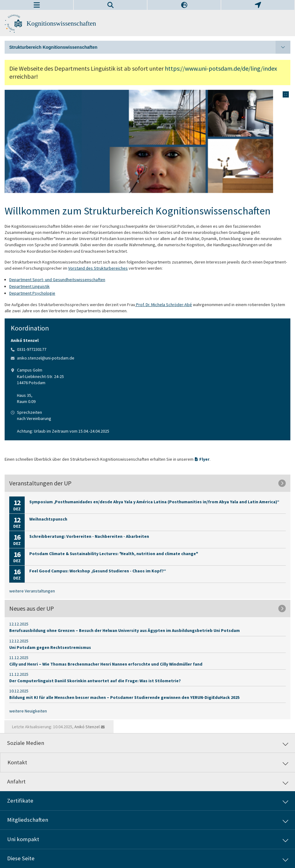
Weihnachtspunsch (48, 519)
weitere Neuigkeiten (28, 711)
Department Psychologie (32, 293)
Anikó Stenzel (87, 727)
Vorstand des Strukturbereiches (98, 268)
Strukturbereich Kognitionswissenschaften (150, 47)
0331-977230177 (32, 349)
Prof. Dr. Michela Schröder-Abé (164, 305)
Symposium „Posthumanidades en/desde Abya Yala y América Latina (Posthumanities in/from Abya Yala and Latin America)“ (154, 502)
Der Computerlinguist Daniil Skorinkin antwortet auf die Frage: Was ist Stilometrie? (95, 681)
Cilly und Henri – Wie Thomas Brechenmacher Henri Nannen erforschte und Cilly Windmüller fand (106, 664)
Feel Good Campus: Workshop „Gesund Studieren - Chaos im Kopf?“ (97, 571)
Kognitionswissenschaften (61, 23)
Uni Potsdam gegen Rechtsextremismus (50, 647)
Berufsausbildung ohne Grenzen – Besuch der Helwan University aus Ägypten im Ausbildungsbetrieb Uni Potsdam (125, 630)
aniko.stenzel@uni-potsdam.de (46, 358)
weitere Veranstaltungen (32, 591)
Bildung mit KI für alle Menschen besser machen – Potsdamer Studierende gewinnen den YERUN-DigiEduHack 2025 (124, 697)
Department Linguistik (29, 286)
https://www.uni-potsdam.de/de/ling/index (221, 68)
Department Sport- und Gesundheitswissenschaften (57, 280)
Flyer (204, 459)
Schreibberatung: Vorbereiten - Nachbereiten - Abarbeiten (89, 536)
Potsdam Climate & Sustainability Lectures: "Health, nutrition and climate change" (113, 554)
